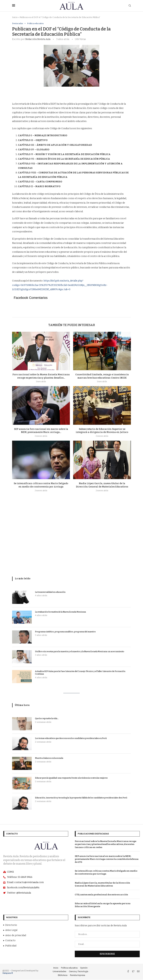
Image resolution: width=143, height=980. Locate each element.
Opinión (84, 968)
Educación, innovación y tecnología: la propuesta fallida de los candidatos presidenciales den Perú (81, 798)
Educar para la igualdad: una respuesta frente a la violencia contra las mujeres (71, 778)
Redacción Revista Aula (38, 39)
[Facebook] (128, 972)
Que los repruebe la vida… (47, 719)
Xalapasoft (8, 973)
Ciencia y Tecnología (79, 972)
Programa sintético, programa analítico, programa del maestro (65, 632)
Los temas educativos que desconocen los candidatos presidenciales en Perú (71, 739)
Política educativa (36, 23)
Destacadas (18, 23)
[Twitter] (133, 972)
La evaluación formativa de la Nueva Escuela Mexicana (60, 612)
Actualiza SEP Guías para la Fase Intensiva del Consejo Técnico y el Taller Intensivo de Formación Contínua (80, 673)
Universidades (59, 972)
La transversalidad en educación (50, 592)
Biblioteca (63, 975)
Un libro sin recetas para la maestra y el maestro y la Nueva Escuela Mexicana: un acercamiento (80, 652)
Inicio (15, 17)
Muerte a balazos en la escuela (49, 758)
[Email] (138, 972)
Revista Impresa (78, 975)
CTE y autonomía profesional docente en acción (101, 895)
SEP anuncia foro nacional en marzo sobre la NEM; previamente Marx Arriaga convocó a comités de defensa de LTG (107, 859)
